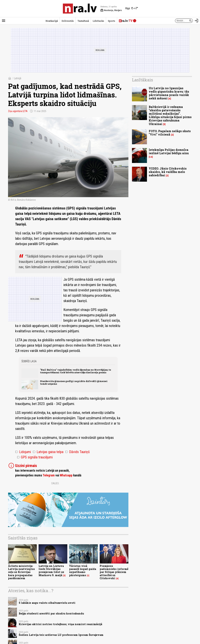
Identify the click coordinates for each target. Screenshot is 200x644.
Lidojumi (23, 452)
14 (151, 157)
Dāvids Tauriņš (77, 452)
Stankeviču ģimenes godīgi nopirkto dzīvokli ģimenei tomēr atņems (74, 382)
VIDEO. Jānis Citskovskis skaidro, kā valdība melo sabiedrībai (168, 172)
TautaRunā (83, 21)
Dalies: (55, 483)
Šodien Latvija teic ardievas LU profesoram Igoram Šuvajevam (61, 635)
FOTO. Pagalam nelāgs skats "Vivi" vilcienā (170, 133)
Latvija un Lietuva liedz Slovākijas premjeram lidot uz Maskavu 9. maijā (51, 571)
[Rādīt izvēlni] (4, 21)
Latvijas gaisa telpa (48, 452)
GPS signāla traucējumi (35, 457)
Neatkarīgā (52, 21)
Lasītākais (142, 80)
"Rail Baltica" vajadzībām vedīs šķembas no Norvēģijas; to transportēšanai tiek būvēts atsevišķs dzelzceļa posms (76, 371)
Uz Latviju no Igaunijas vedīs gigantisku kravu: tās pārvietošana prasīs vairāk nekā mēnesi (169, 93)
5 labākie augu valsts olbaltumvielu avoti (47, 603)
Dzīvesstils (68, 21)
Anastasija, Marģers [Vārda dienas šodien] (111, 10)
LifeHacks (98, 21)
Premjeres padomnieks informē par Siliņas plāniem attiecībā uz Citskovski (114, 572)
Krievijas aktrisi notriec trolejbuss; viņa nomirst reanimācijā (60, 624)
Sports (112, 21)
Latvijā (17, 78)
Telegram (49, 475)
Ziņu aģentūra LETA (18, 111)
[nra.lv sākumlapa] (80, 9)
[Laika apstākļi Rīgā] (132, 9)
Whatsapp (66, 475)
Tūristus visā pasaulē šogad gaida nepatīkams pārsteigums (83, 571)
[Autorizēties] (196, 21)
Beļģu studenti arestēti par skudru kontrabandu (51, 613)
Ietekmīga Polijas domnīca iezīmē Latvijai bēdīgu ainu (169, 151)
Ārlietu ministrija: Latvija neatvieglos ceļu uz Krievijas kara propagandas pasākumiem (21, 572)
